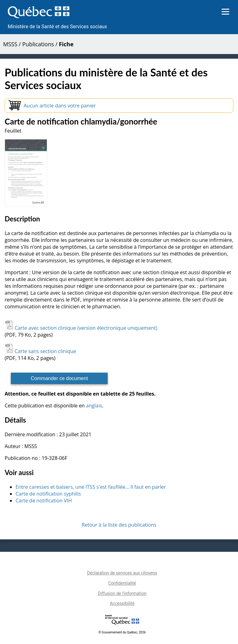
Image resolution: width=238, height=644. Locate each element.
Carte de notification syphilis (48, 494)
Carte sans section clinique (40, 351)
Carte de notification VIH (44, 501)
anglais (94, 406)
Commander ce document (59, 378)
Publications (38, 44)
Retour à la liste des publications (119, 525)
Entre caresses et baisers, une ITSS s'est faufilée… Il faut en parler (91, 487)
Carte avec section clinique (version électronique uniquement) (81, 328)
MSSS (10, 44)
